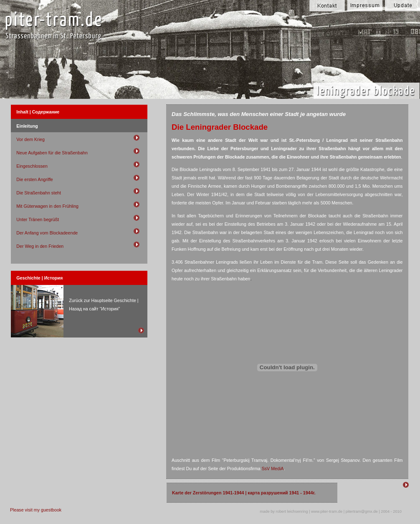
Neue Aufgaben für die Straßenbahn (52, 153)
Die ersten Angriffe (34, 179)
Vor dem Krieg (30, 139)
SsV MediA (273, 469)
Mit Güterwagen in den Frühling (47, 206)
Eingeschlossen (32, 166)
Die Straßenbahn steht (39, 193)
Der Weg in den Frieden (40, 246)
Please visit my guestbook (36, 510)
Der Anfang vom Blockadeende (47, 233)
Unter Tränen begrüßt (38, 219)
